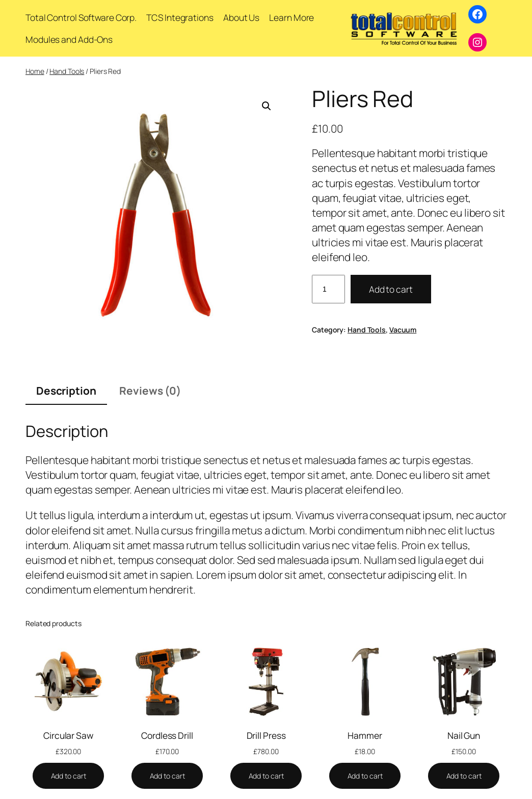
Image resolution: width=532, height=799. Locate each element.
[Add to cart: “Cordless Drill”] (167, 776)
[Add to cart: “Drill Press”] (266, 776)
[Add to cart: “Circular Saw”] (69, 776)
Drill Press (266, 736)
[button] (267, 106)
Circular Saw (68, 736)
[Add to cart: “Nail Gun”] (464, 776)
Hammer (365, 736)
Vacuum (403, 330)
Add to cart (391, 289)
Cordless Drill (167, 736)
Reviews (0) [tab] (150, 391)
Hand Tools (67, 71)
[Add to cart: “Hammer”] (365, 776)
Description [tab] (66, 391)
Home (35, 71)
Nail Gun (464, 736)
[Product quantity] (328, 289)
